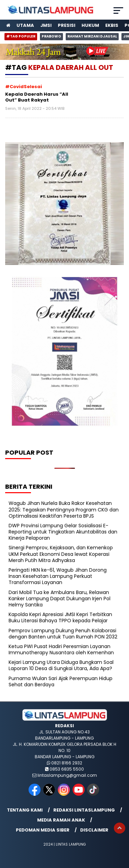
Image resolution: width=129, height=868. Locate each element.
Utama (25, 25)
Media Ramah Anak (61, 820)
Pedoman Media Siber (43, 830)
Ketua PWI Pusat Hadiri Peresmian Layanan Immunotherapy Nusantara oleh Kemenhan (61, 649)
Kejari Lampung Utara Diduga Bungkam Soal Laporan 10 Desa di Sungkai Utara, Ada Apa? (61, 665)
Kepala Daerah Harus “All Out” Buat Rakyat (37, 97)
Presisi (67, 25)
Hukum (90, 25)
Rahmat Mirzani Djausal (92, 36)
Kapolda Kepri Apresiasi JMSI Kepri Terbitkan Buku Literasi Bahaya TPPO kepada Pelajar (60, 617)
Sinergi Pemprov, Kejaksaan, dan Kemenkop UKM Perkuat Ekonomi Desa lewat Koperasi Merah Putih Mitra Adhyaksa (61, 554)
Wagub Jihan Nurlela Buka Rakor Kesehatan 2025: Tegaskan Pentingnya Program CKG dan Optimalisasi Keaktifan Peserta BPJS (64, 509)
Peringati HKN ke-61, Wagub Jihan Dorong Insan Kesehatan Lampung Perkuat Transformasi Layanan (58, 576)
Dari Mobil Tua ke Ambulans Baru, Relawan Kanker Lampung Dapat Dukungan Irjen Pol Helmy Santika (60, 599)
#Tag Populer (21, 36)
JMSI (46, 25)
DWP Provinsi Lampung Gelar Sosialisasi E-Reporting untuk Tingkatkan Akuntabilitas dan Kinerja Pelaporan (63, 532)
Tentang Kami (25, 810)
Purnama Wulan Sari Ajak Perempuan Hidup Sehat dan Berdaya (61, 681)
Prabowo (51, 36)
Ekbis (112, 25)
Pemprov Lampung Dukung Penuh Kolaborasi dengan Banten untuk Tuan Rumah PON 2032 (63, 634)
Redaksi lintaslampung (84, 810)
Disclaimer (94, 830)
